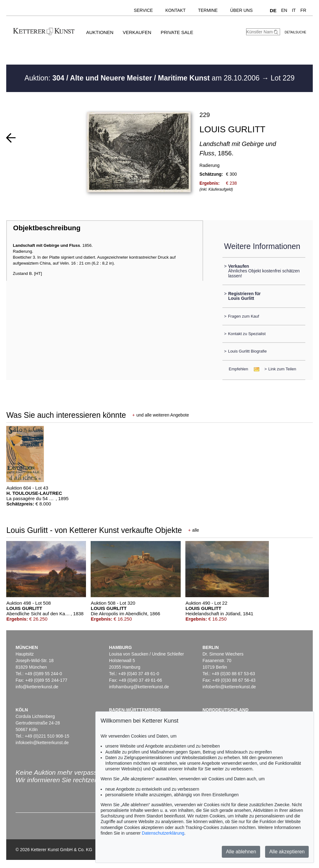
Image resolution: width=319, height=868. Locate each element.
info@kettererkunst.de (37, 687)
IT (294, 10)
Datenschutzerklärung (163, 833)
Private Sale (177, 32)
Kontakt (176, 10)
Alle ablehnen (241, 852)
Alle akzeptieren (287, 852)
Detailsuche (295, 32)
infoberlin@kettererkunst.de (229, 687)
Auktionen (100, 32)
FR (303, 10)
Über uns (241, 10)
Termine (208, 10)
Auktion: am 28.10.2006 (143, 78)
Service (143, 10)
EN (284, 10)
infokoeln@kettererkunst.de (42, 743)
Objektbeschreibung (47, 228)
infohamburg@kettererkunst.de (139, 687)
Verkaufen (137, 32)
